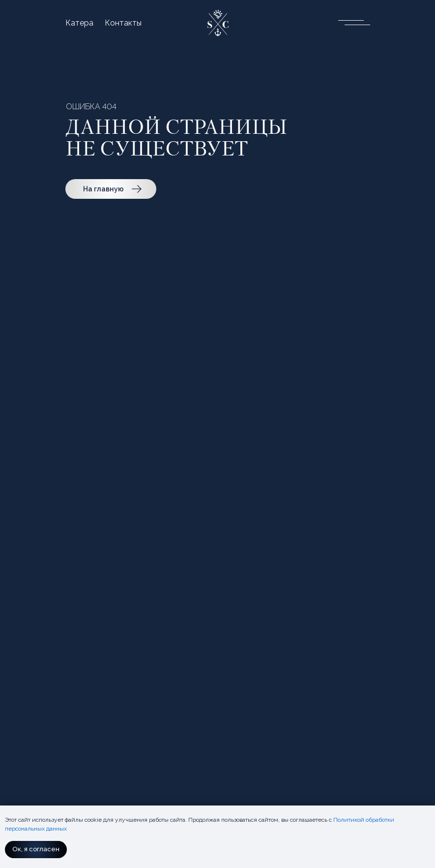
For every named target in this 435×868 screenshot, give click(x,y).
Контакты (123, 23)
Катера (79, 23)
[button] (350, 22)
